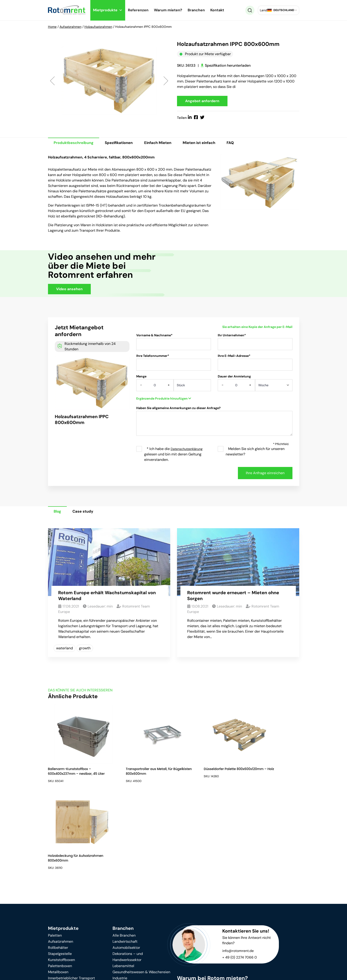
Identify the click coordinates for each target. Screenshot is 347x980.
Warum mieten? (168, 10)
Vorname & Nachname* (174, 344)
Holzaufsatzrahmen (98, 27)
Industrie (120, 894)
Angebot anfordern (202, 101)
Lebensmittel (123, 881)
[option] (109, 81)
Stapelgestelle (60, 869)
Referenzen (138, 10)
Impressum (148, 971)
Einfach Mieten (165, 144)
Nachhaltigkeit (60, 931)
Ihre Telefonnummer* (174, 365)
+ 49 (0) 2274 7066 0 (240, 873)
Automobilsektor (126, 863)
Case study (87, 513)
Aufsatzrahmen (71, 27)
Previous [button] (52, 81)
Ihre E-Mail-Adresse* (255, 365)
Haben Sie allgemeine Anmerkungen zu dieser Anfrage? (214, 424)
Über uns (120, 929)
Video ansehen (69, 290)
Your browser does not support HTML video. (230, 274)
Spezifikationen (123, 144)
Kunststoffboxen (61, 875)
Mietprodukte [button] (108, 10)
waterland (65, 650)
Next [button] (166, 81)
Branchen (196, 10)
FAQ (243, 144)
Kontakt (217, 10)
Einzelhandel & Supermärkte (136, 906)
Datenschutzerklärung (187, 450)
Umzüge (119, 912)
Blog (59, 513)
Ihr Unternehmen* (255, 344)
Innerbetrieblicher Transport (71, 894)
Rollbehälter (58, 863)
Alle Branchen (124, 851)
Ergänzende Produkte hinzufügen (164, 400)
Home (52, 27)
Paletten (55, 851)
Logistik (119, 900)
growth (85, 650)
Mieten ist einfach (209, 144)
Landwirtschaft (125, 857)
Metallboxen (58, 887)
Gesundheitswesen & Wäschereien (141, 887)
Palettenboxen (60, 881)
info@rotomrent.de (238, 866)
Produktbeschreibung (75, 144)
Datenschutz (116, 971)
